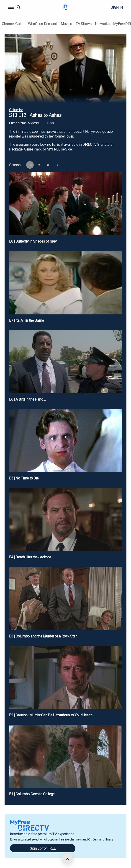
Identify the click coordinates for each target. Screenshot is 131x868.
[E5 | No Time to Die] (65, 447)
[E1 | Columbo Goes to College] (65, 762)
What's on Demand (43, 24)
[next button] (57, 165)
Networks (102, 24)
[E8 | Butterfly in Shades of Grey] (65, 210)
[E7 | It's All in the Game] (65, 289)
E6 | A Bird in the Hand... (27, 399)
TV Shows (83, 24)
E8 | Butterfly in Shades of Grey (33, 241)
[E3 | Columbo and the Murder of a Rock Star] (65, 604)
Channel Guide (13, 24)
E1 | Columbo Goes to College (32, 794)
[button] (11, 7)
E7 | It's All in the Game (26, 320)
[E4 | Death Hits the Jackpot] (65, 526)
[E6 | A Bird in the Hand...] (65, 368)
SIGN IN (117, 7)
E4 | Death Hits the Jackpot (30, 557)
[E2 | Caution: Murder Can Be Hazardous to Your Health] (65, 683)
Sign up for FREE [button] (43, 848)
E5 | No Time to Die (24, 478)
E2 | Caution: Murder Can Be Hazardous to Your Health (51, 715)
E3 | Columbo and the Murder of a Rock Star (43, 636)
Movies (66, 24)
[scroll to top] (67, 859)
